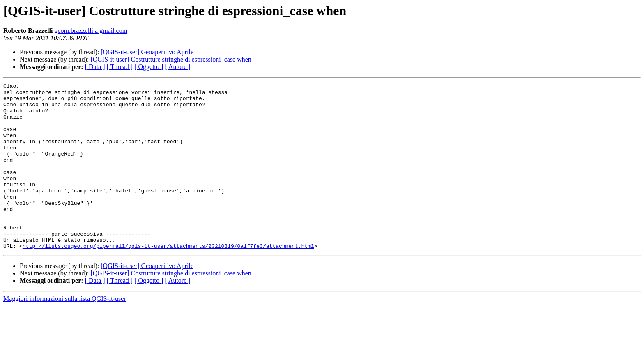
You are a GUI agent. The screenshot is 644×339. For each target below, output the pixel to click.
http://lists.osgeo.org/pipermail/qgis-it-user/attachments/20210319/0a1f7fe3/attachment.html (168, 279)
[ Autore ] (177, 67)
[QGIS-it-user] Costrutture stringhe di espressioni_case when (171, 59)
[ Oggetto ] (149, 67)
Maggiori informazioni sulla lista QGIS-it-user (65, 332)
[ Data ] (95, 67)
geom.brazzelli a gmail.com (91, 31)
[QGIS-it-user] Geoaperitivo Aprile (147, 52)
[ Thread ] (120, 67)
